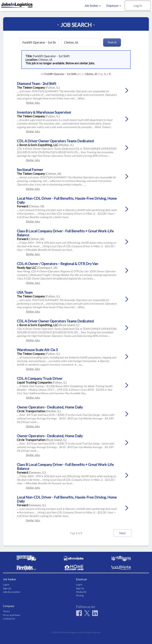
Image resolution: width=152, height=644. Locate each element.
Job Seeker (93, 6)
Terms (6, 611)
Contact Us (9, 619)
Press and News (12, 615)
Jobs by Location (12, 592)
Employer (114, 6)
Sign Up (7, 588)
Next (122, 533)
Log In (138, 6)
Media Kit (81, 592)
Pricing (80, 595)
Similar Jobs (33, 103)
